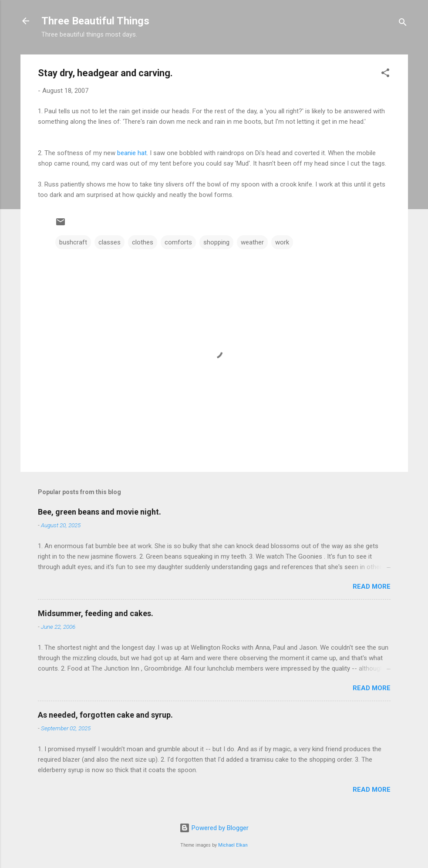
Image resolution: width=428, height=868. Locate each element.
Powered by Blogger (214, 828)
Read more (372, 587)
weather (252, 242)
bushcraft (73, 242)
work (282, 242)
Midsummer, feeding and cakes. (96, 613)
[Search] (403, 24)
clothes (143, 242)
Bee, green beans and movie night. (99, 512)
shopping (216, 242)
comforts (178, 242)
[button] (385, 74)
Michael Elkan (233, 845)
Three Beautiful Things (95, 21)
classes (110, 242)
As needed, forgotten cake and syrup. (105, 715)
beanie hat (132, 153)
